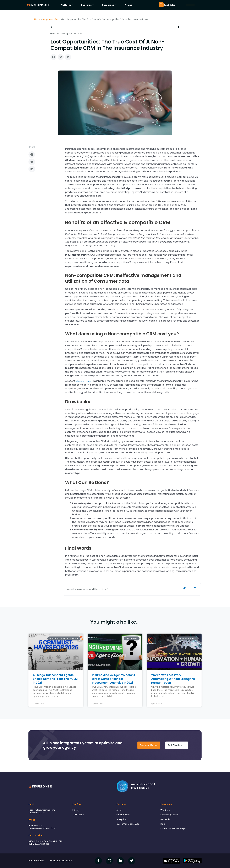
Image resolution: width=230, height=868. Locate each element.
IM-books (165, 820)
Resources (110, 5)
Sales (119, 810)
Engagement (124, 815)
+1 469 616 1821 (35, 826)
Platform (67, 5)
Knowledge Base (170, 815)
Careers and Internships (174, 830)
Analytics (121, 820)
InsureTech (55, 19)
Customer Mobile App (128, 825)
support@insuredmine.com (42, 810)
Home (37, 19)
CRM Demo (78, 815)
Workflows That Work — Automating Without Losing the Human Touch (172, 679)
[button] (53, 57)
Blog (45, 19)
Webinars (166, 810)
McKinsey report (85, 381)
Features (88, 5)
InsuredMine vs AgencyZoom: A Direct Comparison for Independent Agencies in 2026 (115, 679)
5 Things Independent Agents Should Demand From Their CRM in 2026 (55, 679)
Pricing (128, 5)
